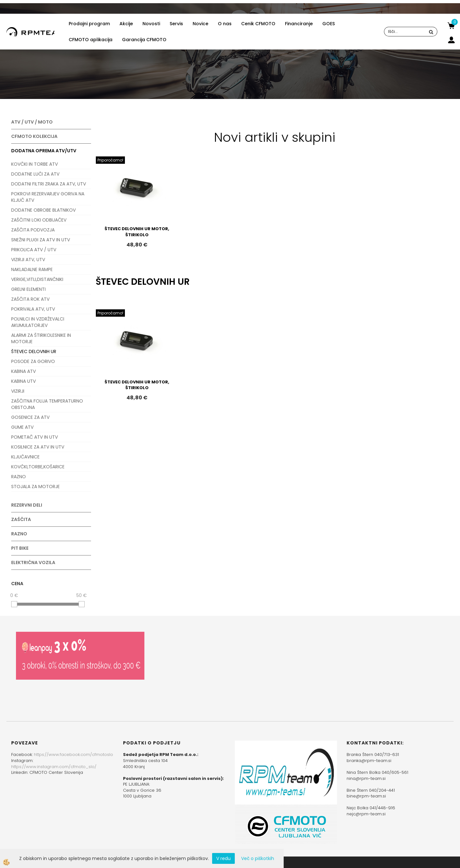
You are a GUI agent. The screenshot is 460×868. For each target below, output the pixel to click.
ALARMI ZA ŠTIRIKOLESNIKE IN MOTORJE (41, 338)
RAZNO (19, 477)
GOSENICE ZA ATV (30, 417)
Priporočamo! (110, 160)
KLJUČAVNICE (25, 457)
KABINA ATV (23, 371)
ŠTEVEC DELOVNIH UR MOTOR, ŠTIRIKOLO (137, 232)
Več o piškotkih (258, 858)
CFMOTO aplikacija (91, 40)
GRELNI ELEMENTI (28, 289)
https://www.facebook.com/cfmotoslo (73, 755)
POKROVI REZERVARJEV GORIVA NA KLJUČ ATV (48, 197)
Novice (200, 24)
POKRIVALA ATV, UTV (33, 309)
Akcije (126, 24)
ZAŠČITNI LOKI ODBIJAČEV (39, 220)
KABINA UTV (23, 381)
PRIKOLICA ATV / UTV (34, 250)
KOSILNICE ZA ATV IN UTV (38, 447)
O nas (225, 24)
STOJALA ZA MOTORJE (35, 487)
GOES (329, 24)
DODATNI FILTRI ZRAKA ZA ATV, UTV (49, 184)
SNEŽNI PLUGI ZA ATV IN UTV (41, 240)
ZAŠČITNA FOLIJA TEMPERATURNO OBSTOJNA (47, 404)
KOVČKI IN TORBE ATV (34, 164)
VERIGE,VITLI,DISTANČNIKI (37, 279)
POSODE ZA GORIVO (33, 361)
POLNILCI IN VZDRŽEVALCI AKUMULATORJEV (38, 322)
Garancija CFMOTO (144, 40)
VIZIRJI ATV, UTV (28, 260)
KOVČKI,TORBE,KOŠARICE (38, 467)
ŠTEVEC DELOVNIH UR (34, 351)
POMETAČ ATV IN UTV (34, 437)
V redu (223, 858)
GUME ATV (22, 427)
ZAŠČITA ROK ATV (30, 299)
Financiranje (299, 24)
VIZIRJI (18, 391)
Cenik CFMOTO (258, 24)
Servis (176, 24)
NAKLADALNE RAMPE (32, 269)
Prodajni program (89, 24)
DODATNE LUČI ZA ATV (35, 174)
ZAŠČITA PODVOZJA (33, 230)
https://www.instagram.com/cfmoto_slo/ (54, 767)
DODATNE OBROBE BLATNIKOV (43, 210)
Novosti (151, 24)
